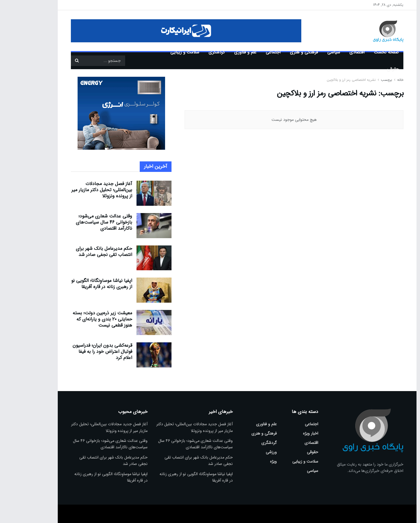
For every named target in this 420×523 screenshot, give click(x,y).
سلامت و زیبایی (158, 52)
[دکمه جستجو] (50, 61)
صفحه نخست (359, 52)
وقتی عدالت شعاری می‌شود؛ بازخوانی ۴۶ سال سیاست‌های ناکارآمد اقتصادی (77, 222)
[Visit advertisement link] (159, 31)
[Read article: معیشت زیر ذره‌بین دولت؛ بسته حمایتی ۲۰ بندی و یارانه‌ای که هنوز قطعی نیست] (127, 322)
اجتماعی (246, 52)
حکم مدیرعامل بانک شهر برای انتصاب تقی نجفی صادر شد (77, 252)
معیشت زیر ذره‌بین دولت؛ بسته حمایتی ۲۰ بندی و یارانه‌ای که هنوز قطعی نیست (75, 319)
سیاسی (307, 52)
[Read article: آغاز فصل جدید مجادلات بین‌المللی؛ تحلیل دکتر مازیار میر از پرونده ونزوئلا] (127, 193)
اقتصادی (330, 52)
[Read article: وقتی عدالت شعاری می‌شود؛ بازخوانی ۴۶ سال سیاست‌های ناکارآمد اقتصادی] (127, 226)
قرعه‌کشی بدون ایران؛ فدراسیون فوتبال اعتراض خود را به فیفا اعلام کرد (75, 352)
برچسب (359, 80)
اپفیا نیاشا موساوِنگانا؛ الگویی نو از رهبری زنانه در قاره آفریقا (75, 284)
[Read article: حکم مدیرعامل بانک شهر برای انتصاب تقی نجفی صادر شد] (127, 258)
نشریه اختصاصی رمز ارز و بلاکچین (324, 80)
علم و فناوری (218, 52)
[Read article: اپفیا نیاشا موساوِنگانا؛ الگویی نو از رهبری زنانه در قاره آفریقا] (127, 290)
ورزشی (244, 452)
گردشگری (190, 52)
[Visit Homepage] (353, 31)
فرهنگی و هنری (277, 52)
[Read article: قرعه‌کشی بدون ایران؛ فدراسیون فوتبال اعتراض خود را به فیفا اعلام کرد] (127, 355)
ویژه (246, 461)
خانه (373, 80)
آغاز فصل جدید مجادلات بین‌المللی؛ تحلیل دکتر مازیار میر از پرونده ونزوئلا (75, 190)
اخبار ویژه (283, 433)
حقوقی (366, 69)
